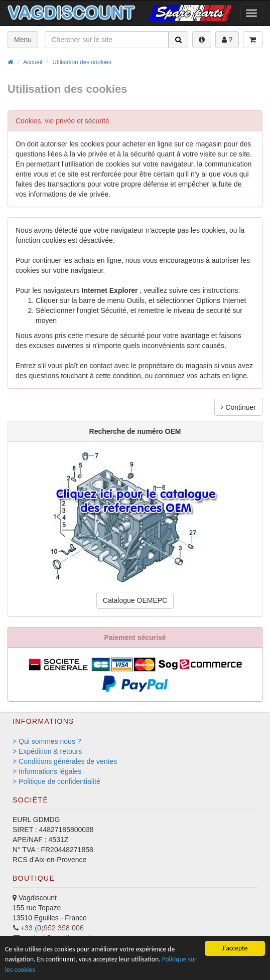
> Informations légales (47, 771)
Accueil (33, 62)
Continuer (238, 407)
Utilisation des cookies (82, 62)
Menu (23, 40)
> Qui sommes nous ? (47, 741)
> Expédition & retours (47, 751)
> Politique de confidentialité (56, 781)
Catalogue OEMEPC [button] (135, 600)
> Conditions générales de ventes (65, 761)
